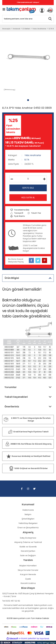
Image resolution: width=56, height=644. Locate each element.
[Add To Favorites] (20, 210)
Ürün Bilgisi (12, 278)
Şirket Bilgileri (28, 519)
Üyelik (28, 579)
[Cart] (50, 10)
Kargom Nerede (28, 574)
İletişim (28, 514)
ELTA (27, 160)
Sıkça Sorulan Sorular (28, 570)
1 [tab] (28, 100)
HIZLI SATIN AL (28, 198)
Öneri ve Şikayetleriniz (28, 528)
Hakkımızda (28, 510)
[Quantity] (28, 179)
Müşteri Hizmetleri (28, 566)
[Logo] (21, 10)
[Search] (28, 19)
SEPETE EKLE (28, 188)
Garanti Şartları (28, 551)
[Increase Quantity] (44, 179)
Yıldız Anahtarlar (33, 155)
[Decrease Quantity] (12, 179)
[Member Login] (42, 10)
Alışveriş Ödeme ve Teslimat (28, 542)
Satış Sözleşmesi (28, 538)
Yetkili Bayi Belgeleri (28, 523)
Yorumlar (11, 387)
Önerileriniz (12, 407)
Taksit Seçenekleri (16, 397)
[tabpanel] (9, 90)
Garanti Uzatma (28, 583)
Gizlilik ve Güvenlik (28, 547)
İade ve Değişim (28, 555)
